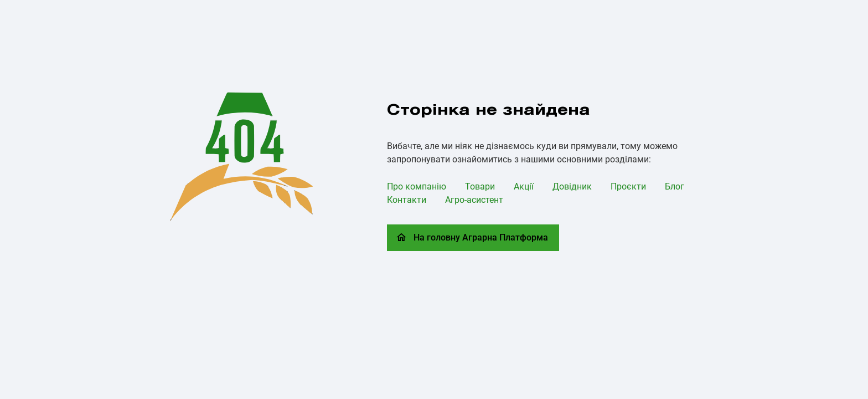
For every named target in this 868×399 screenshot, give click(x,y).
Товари (480, 186)
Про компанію (417, 186)
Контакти (407, 200)
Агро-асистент (474, 200)
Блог (675, 186)
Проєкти (628, 186)
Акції (524, 186)
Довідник (572, 186)
